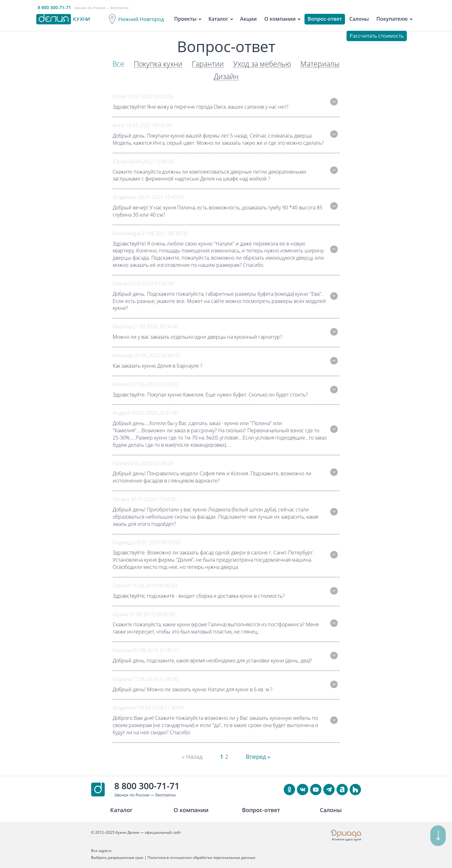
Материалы (323, 64)
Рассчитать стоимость (377, 36)
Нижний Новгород (141, 19)
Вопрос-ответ (325, 19)
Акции (248, 19)
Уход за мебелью (263, 64)
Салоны (359, 19)
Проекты (185, 19)
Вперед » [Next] (260, 756)
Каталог (218, 19)
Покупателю (392, 19)
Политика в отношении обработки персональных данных (201, 857)
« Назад (191, 756)
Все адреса (101, 851)
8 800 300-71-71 (147, 786)
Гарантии (207, 64)
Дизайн (226, 76)
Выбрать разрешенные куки (117, 857)
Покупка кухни (156, 64)
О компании (280, 19)
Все (115, 64)
